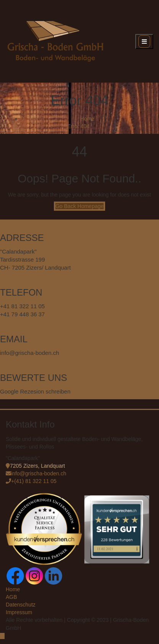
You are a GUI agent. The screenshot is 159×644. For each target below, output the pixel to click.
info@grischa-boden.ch (39, 473)
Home (87, 119)
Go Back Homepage (79, 206)
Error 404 (78, 126)
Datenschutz (21, 605)
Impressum (19, 612)
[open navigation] (144, 41)
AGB (11, 597)
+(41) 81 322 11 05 (34, 481)
